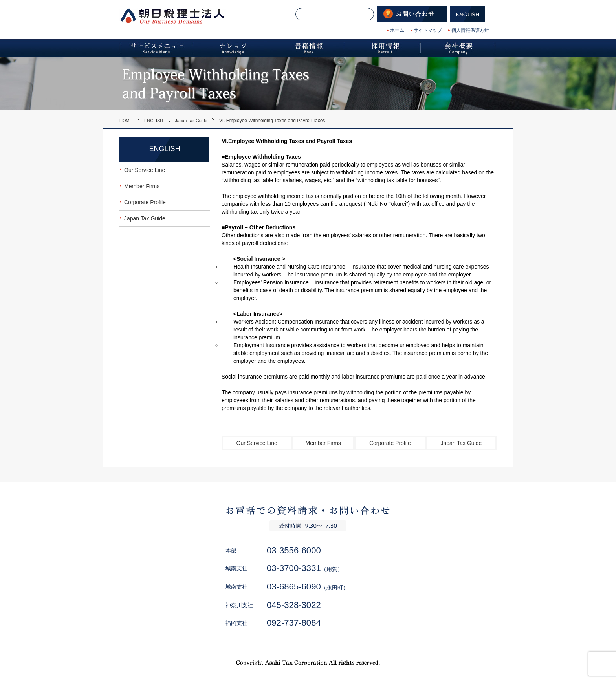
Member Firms (323, 443)
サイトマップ (428, 30)
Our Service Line (257, 443)
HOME (126, 121)
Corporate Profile (390, 443)
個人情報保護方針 (470, 30)
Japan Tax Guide (196, 121)
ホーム (397, 30)
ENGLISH (156, 121)
